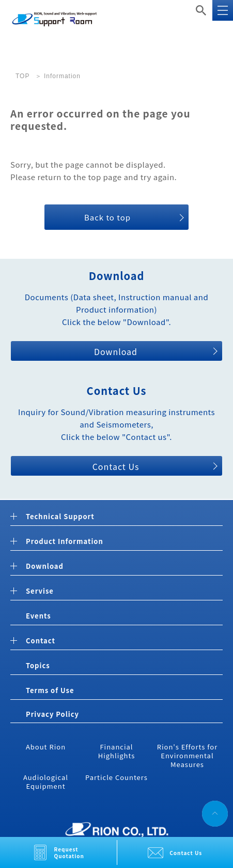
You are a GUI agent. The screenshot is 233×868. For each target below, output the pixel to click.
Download (116, 351)
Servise (40, 591)
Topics (38, 665)
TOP (22, 76)
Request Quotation (69, 852)
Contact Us (186, 853)
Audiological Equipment (46, 782)
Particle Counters (116, 777)
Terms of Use (50, 690)
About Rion (46, 747)
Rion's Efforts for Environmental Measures (187, 755)
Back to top (107, 217)
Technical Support (60, 517)
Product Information (65, 542)
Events (38, 616)
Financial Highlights (117, 751)
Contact (41, 641)
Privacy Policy (52, 714)
